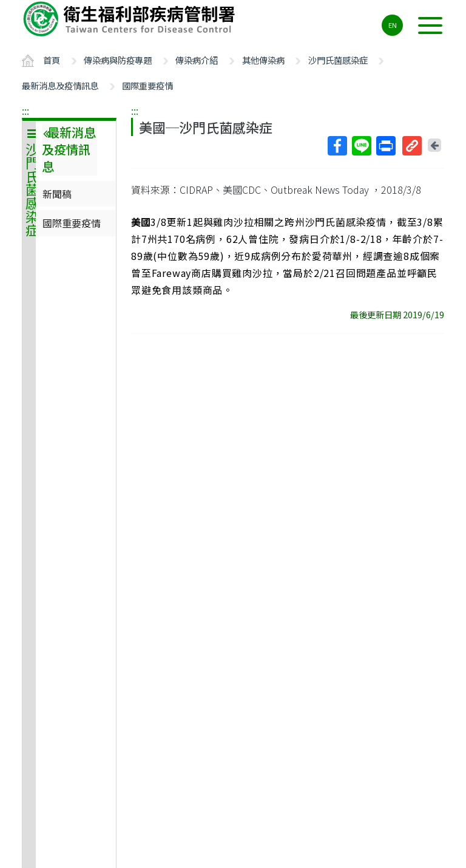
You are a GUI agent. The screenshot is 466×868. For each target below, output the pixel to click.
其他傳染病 (263, 60)
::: (25, 111)
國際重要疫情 (147, 85)
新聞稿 (57, 194)
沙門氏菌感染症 (338, 60)
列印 (385, 146)
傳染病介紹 (197, 60)
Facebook (337, 146)
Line (361, 146)
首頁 (52, 60)
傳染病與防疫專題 (118, 60)
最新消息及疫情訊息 (60, 85)
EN (393, 25)
